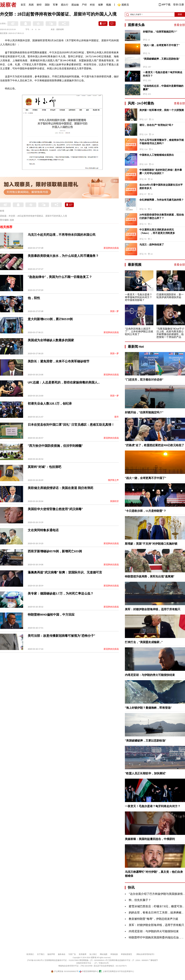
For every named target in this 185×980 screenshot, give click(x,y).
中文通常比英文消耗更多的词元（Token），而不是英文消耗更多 (157, 231)
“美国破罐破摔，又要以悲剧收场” (161, 59)
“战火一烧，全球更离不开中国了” (161, 45)
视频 (109, 5)
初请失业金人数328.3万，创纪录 (50, 403)
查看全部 (179, 25)
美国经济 (114, 501)
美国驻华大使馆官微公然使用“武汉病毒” (55, 509)
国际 (47, 5)
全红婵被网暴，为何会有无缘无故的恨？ (162, 200)
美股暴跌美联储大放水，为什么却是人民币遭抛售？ (63, 256)
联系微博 (83, 954)
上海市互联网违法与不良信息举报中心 (116, 971)
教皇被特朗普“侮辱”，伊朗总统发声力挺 (153, 919)
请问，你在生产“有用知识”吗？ (156, 125)
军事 (55, 5)
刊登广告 (72, 954)
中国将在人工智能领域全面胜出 (157, 155)
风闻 (31, 5)
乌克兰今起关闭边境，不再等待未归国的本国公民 (62, 235)
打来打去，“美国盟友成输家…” (144, 642)
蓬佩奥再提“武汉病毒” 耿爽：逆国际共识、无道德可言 (65, 572)
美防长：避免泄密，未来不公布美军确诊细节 (59, 361)
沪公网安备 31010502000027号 (65, 971)
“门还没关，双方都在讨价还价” (144, 380)
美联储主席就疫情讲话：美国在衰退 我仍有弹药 (61, 488)
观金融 (75, 5)
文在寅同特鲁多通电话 (43, 530)
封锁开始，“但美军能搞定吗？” (160, 32)
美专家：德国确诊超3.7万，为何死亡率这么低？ (61, 593)
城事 (101, 5)
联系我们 (30, 954)
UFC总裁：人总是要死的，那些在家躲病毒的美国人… (64, 382)
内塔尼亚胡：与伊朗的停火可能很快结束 (150, 675)
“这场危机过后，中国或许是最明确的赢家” (163, 88)
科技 (92, 5)
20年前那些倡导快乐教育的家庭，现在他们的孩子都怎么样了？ (162, 216)
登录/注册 (179, 5)
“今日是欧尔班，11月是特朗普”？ (146, 511)
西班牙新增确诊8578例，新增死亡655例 (55, 551)
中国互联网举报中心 (89, 971)
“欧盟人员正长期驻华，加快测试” (146, 773)
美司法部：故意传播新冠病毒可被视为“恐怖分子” (61, 636)
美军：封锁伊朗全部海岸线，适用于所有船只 (153, 609)
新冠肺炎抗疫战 (111, 248)
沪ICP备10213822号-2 (36, 960)
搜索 (180, 14)
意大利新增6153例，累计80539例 (50, 319)
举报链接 (114, 954)
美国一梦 (114, 311)
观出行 (65, 5)
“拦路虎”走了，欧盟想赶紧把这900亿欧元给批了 (155, 445)
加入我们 (93, 954)
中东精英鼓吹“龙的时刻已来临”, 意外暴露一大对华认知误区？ (161, 172)
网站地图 (104, 954)
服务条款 (62, 954)
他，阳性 (34, 298)
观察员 (124, 5)
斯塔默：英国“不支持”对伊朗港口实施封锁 (151, 544)
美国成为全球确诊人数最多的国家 (51, 340)
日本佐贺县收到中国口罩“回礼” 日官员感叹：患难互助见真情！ (71, 425)
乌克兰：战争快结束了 (152, 245)
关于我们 (41, 954)
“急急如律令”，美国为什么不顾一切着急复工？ (60, 277)
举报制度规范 (126, 954)
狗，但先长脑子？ (140, 900)
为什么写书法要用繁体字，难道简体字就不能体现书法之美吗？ (162, 142)
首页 (23, 5)
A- (33, 29)
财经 (39, 5)
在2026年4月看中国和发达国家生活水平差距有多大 (161, 186)
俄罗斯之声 (113, 480)
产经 (84, 5)
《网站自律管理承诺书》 (145, 954)
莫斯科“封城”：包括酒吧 (44, 467)
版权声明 (51, 954)
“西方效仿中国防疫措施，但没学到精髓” (55, 446)
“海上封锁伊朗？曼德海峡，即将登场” (148, 708)
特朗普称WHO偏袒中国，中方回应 (51, 615)
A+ (39, 29)
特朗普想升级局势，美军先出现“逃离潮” (150, 577)
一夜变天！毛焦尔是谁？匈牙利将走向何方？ (163, 74)
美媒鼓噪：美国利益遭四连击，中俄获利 (150, 839)
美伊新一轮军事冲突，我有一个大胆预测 (162, 110)
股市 (117, 417)
